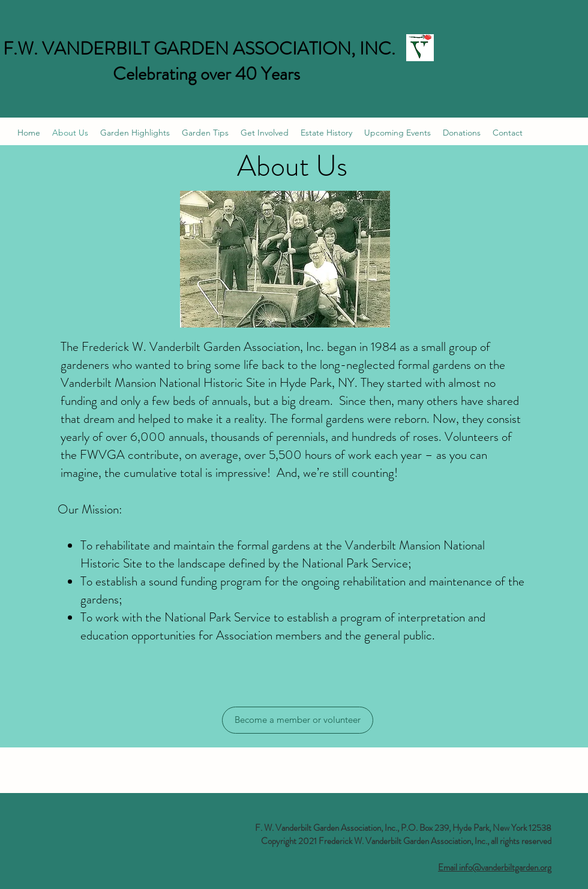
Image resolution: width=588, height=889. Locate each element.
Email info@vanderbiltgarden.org (495, 867)
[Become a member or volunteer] (298, 720)
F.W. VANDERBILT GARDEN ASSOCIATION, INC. (199, 49)
